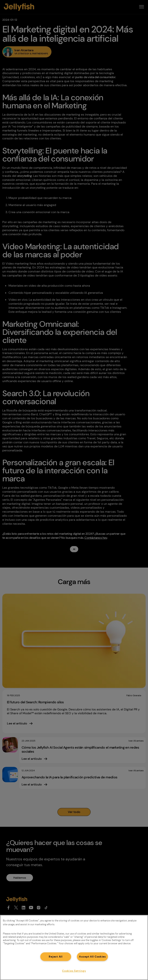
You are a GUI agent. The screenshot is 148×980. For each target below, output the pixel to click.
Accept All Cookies (92, 957)
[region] (74, 947)
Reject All (56, 957)
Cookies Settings (74, 971)
